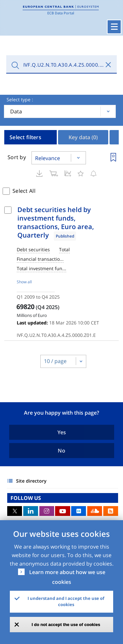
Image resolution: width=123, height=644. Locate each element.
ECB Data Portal (61, 13)
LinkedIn (31, 511)
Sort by (17, 157)
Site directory (31, 481)
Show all (24, 282)
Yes (62, 432)
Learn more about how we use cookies (67, 577)
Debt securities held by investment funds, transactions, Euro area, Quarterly (56, 222)
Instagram (47, 511)
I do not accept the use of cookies (66, 625)
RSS (111, 511)
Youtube (62, 511)
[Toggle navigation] (114, 27)
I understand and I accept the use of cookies (66, 602)
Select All (24, 191)
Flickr (79, 511)
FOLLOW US (26, 498)
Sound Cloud (95, 511)
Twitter (15, 511)
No (61, 451)
